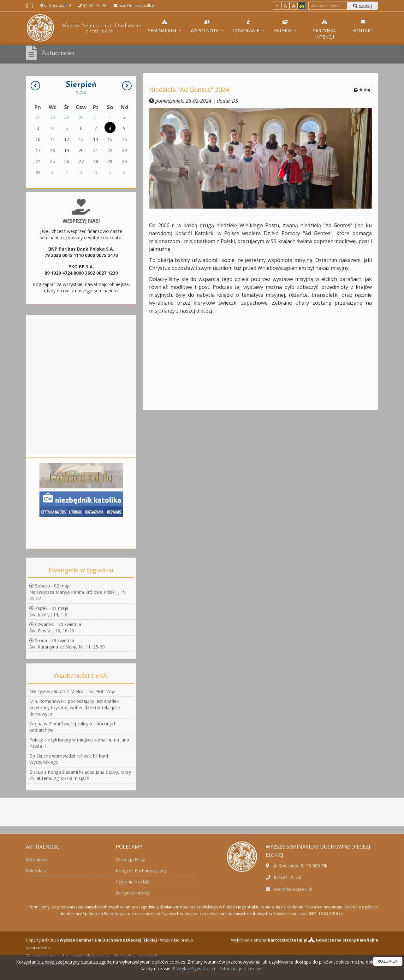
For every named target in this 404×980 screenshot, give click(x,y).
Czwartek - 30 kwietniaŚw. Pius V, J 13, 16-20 (55, 721)
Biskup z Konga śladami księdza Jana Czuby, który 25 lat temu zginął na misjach (80, 893)
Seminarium (165, 26)
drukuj (362, 90)
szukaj (362, 6)
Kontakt (363, 26)
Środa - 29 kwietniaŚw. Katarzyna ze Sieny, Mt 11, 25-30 (67, 737)
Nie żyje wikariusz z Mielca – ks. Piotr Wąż (72, 809)
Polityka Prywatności (193, 968)
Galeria (285, 26)
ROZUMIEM (388, 961)
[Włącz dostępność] (302, 6)
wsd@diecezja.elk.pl (137, 6)
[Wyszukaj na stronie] (328, 6)
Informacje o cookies (242, 968)
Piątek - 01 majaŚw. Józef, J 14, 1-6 (49, 705)
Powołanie (249, 26)
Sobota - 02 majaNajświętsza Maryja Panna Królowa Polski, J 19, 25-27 (78, 686)
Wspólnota (208, 26)
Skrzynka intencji (325, 29)
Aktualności (59, 53)
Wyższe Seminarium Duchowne (83, 28)
